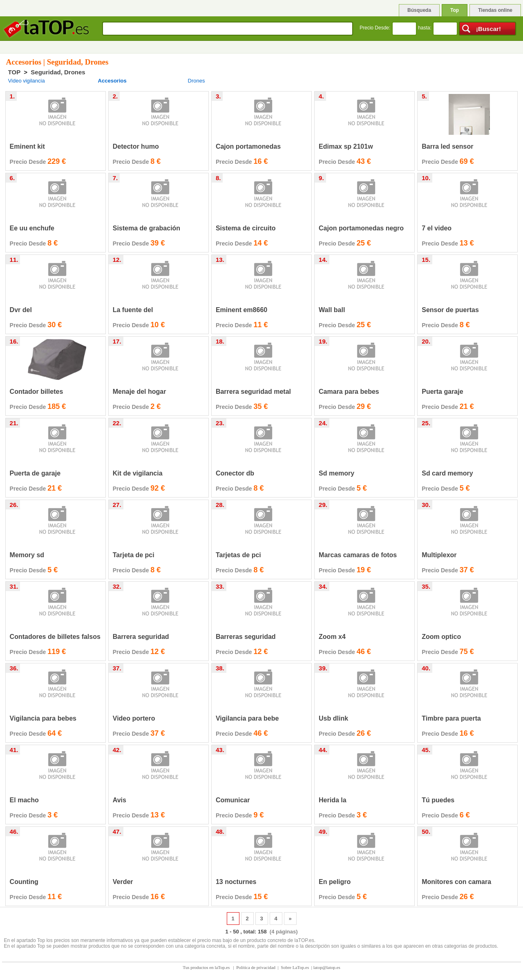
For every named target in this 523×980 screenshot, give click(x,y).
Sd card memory (447, 473)
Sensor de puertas (450, 310)
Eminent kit (27, 146)
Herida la (333, 800)
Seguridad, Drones (58, 72)
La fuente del (133, 310)
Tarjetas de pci (238, 555)
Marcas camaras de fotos (358, 555)
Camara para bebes (349, 392)
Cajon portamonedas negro (361, 228)
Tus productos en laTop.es (207, 967)
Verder (123, 882)
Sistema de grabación (146, 228)
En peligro (335, 882)
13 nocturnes (236, 882)
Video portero (134, 718)
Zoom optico (441, 637)
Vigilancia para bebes (43, 718)
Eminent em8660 (241, 310)
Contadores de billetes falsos (55, 637)
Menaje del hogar (140, 392)
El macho (24, 800)
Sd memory (336, 473)
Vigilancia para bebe (247, 718)
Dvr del (21, 310)
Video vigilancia (27, 81)
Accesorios (112, 81)
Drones (197, 81)
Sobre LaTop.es (295, 967)
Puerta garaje (442, 392)
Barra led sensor (447, 146)
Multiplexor (439, 555)
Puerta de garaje (35, 473)
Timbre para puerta (451, 718)
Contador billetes (37, 392)
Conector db (235, 473)
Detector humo (136, 146)
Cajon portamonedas (248, 146)
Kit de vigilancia (138, 473)
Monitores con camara (456, 882)
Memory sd (27, 555)
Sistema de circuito (246, 228)
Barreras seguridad (246, 637)
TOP (14, 72)
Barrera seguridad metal (253, 392)
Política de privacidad (256, 967)
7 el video (437, 228)
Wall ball (332, 310)
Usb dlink (333, 718)
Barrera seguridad (141, 637)
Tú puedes (438, 800)
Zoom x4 (332, 637)
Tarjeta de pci (134, 555)
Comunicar (233, 800)
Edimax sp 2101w (346, 146)
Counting (24, 882)
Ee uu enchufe (32, 228)
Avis (120, 800)
